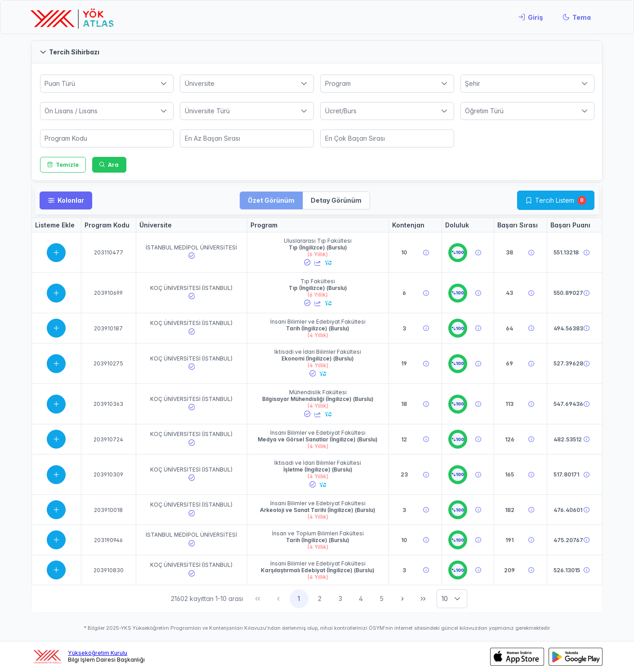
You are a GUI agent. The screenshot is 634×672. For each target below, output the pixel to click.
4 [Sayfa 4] (361, 599)
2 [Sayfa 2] (320, 599)
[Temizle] (63, 165)
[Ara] (109, 165)
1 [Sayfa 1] (299, 599)
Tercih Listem (555, 200)
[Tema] (577, 17)
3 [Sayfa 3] (340, 599)
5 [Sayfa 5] (382, 599)
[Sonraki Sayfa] (402, 599)
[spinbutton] (107, 138)
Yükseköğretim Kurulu (98, 653)
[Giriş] (531, 17)
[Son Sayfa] (423, 599)
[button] (317, 52)
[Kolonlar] (66, 200)
